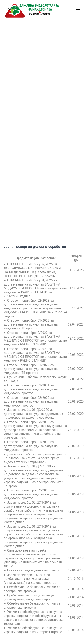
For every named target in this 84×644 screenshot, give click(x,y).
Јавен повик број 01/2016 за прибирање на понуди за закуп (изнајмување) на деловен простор (30, 579)
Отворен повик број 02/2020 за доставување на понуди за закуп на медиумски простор (31, 402)
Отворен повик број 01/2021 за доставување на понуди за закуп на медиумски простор (31, 389)
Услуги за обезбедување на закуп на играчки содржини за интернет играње (33, 630)
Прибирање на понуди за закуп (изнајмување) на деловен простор (30, 597)
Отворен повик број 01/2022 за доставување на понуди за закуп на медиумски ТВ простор (31, 369)
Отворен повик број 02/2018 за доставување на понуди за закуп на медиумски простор (31, 494)
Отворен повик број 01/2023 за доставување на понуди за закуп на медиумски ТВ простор (31, 324)
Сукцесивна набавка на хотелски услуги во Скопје (36, 379)
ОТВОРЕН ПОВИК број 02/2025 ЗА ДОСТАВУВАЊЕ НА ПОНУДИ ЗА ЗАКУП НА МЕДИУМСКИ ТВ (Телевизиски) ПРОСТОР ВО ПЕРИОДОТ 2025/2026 (33, 270)
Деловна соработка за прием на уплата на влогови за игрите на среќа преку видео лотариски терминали (35, 458)
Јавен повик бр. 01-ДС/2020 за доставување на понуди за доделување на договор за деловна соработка (33, 414)
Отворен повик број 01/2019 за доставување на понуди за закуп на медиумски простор (31, 446)
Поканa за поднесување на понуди (33, 570)
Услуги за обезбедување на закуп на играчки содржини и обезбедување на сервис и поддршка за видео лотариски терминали (34, 618)
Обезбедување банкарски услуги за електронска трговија (32, 589)
